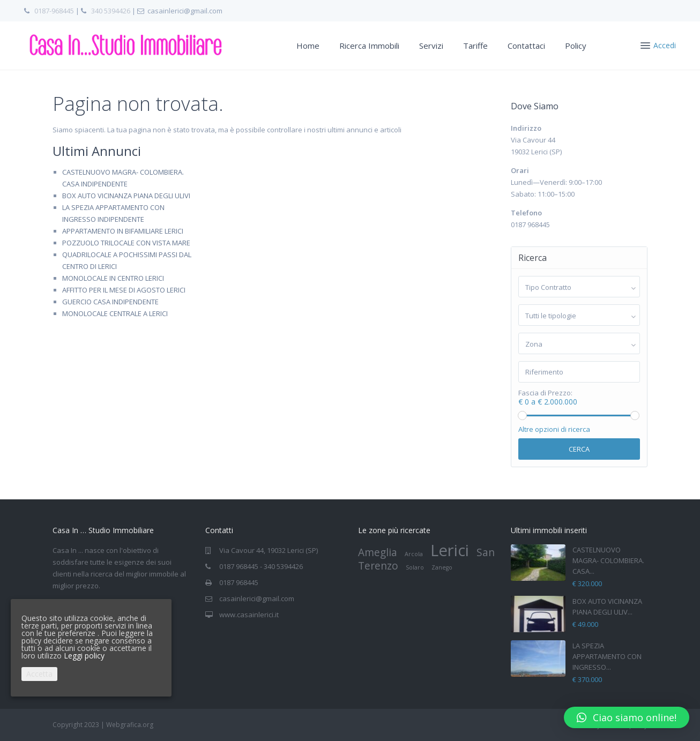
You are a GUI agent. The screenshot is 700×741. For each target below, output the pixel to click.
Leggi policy (84, 656)
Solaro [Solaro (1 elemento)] (415, 567)
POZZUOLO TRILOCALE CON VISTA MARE (126, 243)
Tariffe (475, 46)
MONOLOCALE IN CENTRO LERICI (113, 278)
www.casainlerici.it (249, 615)
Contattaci (526, 46)
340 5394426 (111, 11)
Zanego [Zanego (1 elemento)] (442, 567)
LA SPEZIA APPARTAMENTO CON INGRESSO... (607, 656)
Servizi (431, 46)
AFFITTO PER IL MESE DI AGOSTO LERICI (124, 290)
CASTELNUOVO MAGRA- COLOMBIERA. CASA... (608, 560)
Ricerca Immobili (369, 46)
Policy (576, 46)
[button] (627, 717)
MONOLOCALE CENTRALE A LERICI (115, 313)
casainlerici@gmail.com (257, 598)
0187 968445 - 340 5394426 (261, 566)
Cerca (579, 449)
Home (308, 46)
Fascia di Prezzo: (545, 393)
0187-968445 (54, 11)
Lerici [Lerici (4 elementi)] (450, 550)
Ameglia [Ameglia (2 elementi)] (378, 552)
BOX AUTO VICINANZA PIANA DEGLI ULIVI (126, 196)
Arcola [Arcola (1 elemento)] (414, 554)
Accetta (39, 674)
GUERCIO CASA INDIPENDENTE (110, 302)
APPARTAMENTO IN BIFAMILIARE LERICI (123, 231)
